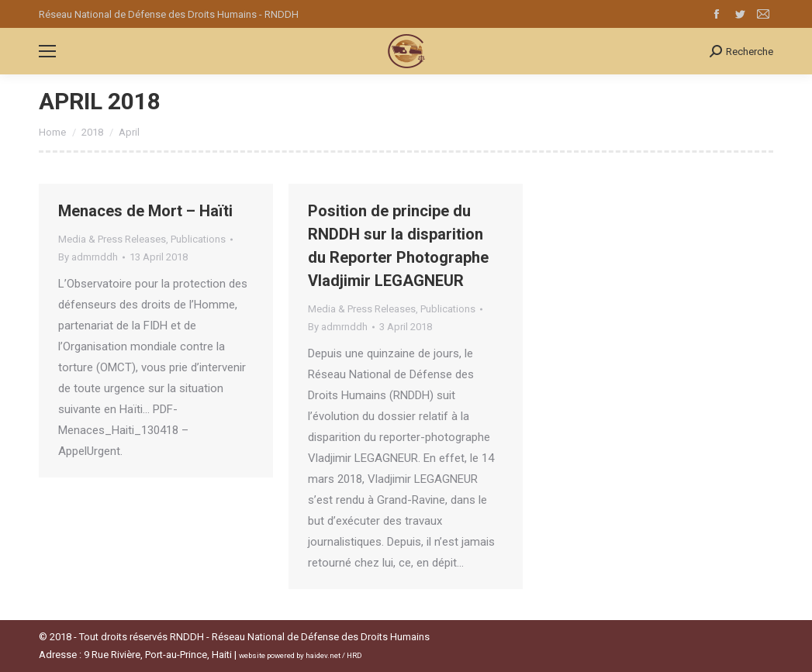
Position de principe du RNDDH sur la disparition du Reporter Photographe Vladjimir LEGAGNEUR (398, 246)
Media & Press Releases (112, 239)
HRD (354, 655)
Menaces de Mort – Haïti (145, 211)
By (88, 257)
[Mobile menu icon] (47, 51)
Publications (198, 239)
